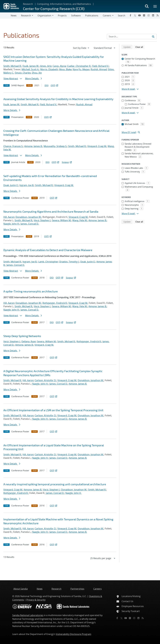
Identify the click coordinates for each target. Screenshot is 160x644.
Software (76, 16)
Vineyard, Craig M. (97, 146)
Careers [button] (107, 16)
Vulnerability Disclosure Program (74, 634)
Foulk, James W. (31, 66)
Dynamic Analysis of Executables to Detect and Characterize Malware (48, 250)
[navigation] (81, 48)
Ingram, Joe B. (27, 185)
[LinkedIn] (153, 15)
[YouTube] (140, 15)
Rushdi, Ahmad (99, 69)
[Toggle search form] (147, 6)
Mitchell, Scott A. (30, 69)
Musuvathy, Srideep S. (55, 146)
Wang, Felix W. (80, 220)
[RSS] (158, 15)
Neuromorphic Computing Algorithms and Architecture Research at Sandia (51, 211)
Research (28, 4)
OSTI (55, 85)
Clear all (140, 47)
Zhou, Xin (37, 73)
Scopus (67, 162)
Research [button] (26, 16)
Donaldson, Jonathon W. (28, 217)
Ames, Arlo (46, 66)
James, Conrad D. (30, 224)
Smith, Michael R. (12, 66)
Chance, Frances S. (13, 146)
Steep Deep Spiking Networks (22, 336)
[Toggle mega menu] (155, 6)
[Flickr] (144, 15)
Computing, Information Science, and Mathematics (64, 4)
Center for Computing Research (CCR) (54, 9)
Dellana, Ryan (29, 341)
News (14, 16)
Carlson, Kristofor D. (46, 380)
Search (122, 16)
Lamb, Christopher (48, 262)
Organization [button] (44, 16)
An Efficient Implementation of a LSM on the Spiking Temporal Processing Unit (53, 410)
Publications (92, 16)
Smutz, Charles (23, 73)
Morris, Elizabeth (49, 69)
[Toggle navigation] (5, 16)
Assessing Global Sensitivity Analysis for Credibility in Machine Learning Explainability (58, 99)
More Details (33, 79)
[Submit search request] (153, 37)
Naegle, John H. (11, 224)
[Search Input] (132, 37)
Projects (62, 16)
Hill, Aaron (9, 217)
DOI (47, 85)
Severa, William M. (62, 220)
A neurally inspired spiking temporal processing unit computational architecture (55, 484)
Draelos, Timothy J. (69, 262)
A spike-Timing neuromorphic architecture (31, 291)
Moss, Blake (65, 69)
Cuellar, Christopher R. (79, 66)
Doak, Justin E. (11, 185)
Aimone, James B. (33, 146)
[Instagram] (149, 15)
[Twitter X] (135, 15)
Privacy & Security (36, 600)
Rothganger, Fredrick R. (55, 303)
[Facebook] (130, 15)
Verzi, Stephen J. (42, 220)
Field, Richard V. (101, 66)
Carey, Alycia (59, 66)
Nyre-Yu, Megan (81, 69)
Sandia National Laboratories (28, 615)
